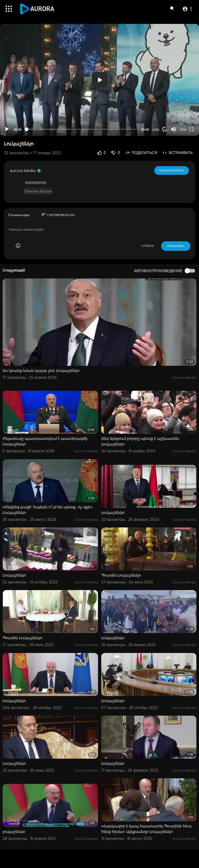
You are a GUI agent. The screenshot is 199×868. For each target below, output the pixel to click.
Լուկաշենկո (113, 513)
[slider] (81, 129)
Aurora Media (26, 171)
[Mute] (174, 129)
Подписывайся (172, 170)
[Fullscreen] (192, 129)
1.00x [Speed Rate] (156, 130)
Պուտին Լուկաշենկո (121, 575)
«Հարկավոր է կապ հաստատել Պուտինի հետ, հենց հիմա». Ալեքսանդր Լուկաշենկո (147, 829)
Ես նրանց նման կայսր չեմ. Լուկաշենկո (41, 371)
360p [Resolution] (183, 130)
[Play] (7, 129)
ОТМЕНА (148, 246)
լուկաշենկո (14, 832)
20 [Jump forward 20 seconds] (165, 129)
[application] (99, 80)
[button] (187, 9)
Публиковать (176, 246)
